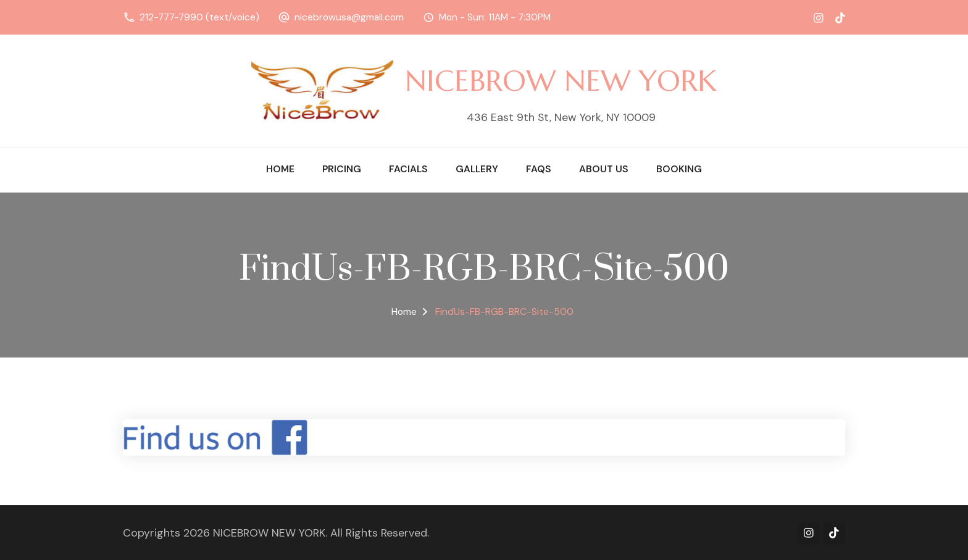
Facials (408, 169)
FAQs (539, 169)
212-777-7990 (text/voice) (199, 17)
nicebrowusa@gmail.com (349, 17)
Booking (679, 169)
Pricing (342, 169)
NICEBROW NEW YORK (561, 81)
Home (280, 169)
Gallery (477, 169)
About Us (604, 169)
